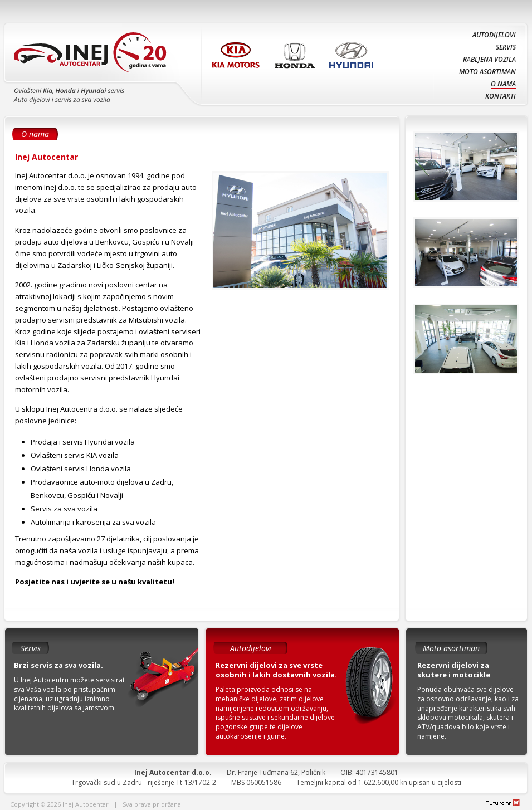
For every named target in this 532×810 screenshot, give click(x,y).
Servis (506, 47)
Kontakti (501, 96)
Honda (296, 52)
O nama (503, 84)
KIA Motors (238, 52)
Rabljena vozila (489, 59)
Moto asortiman (487, 72)
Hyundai (353, 52)
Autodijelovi (494, 35)
